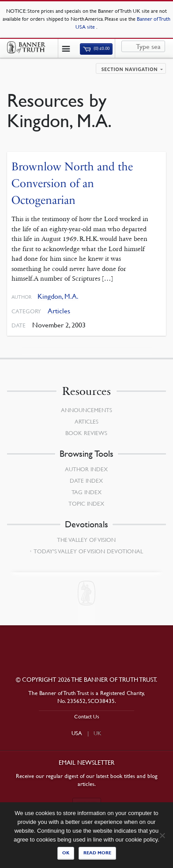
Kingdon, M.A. (58, 296)
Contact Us (87, 716)
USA (77, 733)
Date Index (86, 481)
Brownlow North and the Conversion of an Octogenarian (72, 183)
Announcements (86, 410)
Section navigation (130, 69)
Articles (59, 311)
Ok (66, 853)
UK (98, 733)
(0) (96, 49)
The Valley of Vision (86, 540)
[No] (162, 835)
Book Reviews (86, 433)
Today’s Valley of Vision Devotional (88, 551)
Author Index (86, 469)
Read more (97, 853)
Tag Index (86, 492)
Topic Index (86, 504)
